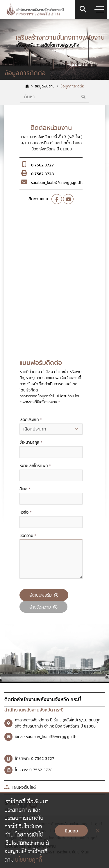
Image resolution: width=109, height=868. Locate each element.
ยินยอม (71, 831)
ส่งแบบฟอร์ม (44, 595)
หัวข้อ (26, 512)
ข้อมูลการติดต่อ (72, 86)
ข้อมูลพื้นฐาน (45, 86)
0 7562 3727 (42, 165)
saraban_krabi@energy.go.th (57, 183)
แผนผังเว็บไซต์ (20, 788)
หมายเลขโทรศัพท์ (35, 466)
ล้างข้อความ (43, 607)
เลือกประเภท (31, 420)
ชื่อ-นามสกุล (31, 442)
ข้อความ (28, 536)
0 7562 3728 (42, 174)
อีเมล (25, 489)
